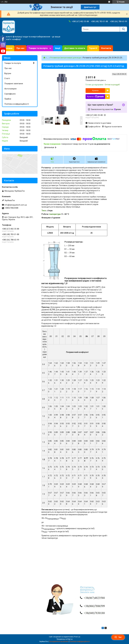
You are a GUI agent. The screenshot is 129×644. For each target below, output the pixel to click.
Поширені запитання (14, 84)
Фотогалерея (10, 89)
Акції (58, 48)
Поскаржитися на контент (59, 641)
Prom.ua (77, 637)
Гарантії (93, 48)
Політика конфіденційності (17, 104)
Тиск (44, 211)
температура (55, 214)
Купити (95, 91)
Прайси (8, 99)
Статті (7, 78)
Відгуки (8, 73)
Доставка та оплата (75, 48)
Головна (8, 48)
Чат (118, 637)
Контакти (106, 48)
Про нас (20, 48)
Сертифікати (10, 94)
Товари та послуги (38, 48)
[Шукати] (123, 29)
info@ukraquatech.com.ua (16, 205)
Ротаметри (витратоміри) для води (66, 58)
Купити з (95, 97)
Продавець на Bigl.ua (65, 639)
